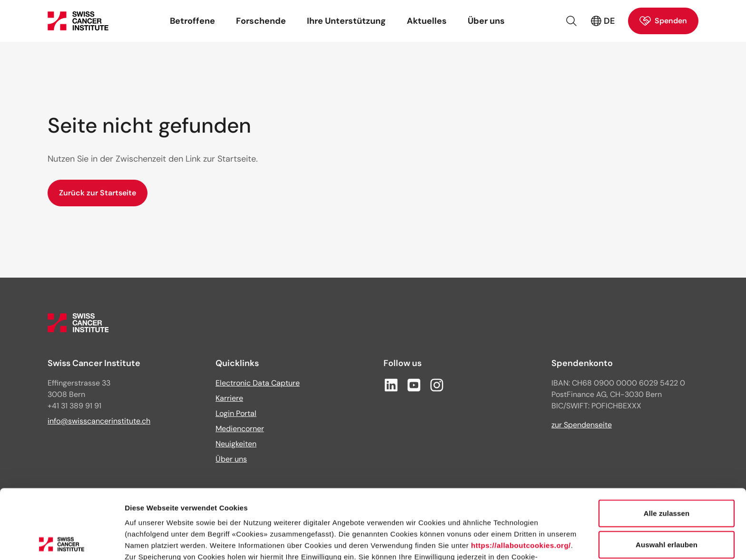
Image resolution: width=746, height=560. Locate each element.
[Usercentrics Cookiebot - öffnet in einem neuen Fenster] (62, 541)
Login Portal (236, 413)
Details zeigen (506, 541)
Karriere (229, 398)
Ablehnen (666, 506)
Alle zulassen (667, 444)
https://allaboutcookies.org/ (521, 476)
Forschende (261, 21)
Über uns (486, 21)
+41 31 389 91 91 (74, 406)
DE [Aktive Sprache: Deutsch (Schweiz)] (603, 21)
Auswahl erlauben (667, 475)
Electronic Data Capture (258, 383)
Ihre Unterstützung (346, 21)
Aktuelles (427, 21)
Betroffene (192, 21)
